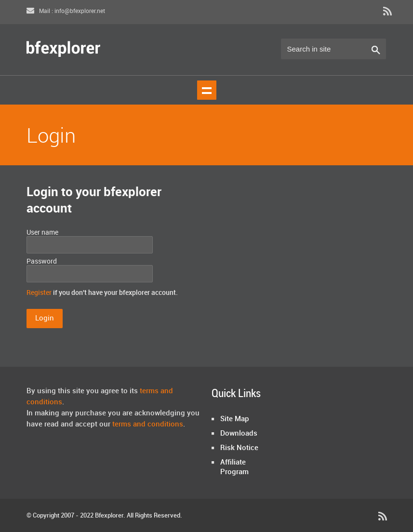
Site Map (235, 419)
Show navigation (207, 90)
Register (39, 293)
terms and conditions (148, 425)
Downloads (239, 434)
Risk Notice (239, 448)
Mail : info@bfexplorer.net (66, 11)
